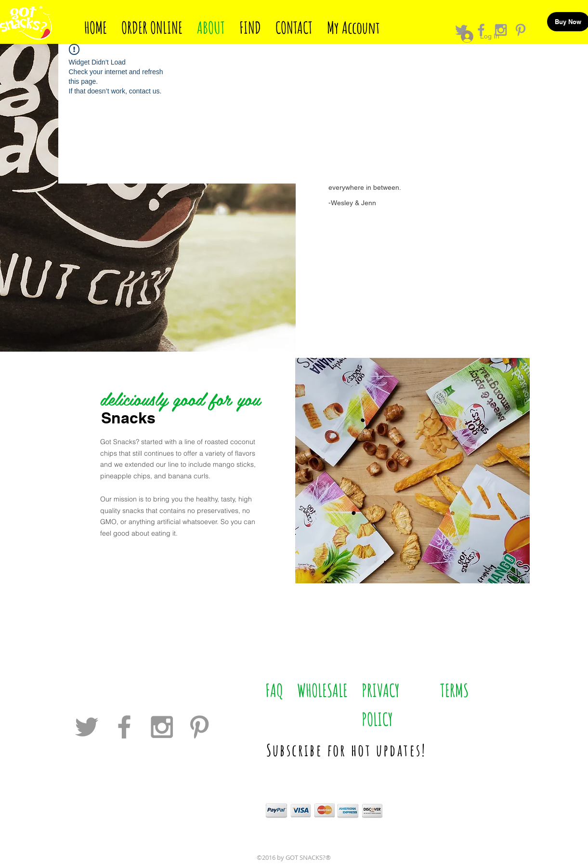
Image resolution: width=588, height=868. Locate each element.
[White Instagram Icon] (332, 831)
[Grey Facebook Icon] (124, 727)
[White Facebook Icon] (256, 831)
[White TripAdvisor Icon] (275, 831)
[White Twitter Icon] (313, 831)
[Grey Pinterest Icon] (521, 30)
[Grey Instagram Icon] (162, 727)
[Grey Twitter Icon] (87, 727)
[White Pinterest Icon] (294, 831)
